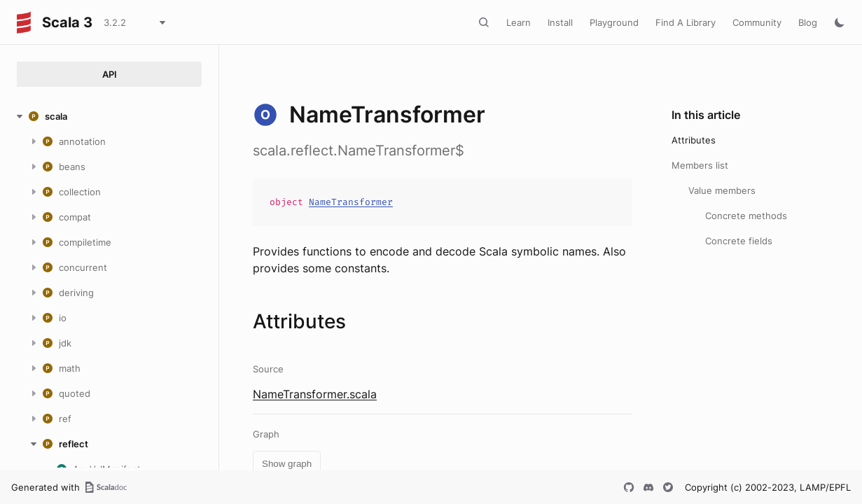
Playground (614, 22)
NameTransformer (351, 202)
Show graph (287, 464)
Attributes (694, 140)
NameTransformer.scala (315, 394)
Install (560, 22)
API (110, 74)
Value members (722, 190)
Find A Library (686, 22)
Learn (519, 22)
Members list (700, 165)
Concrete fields (739, 241)
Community (757, 22)
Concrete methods (746, 216)
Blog (808, 22)
